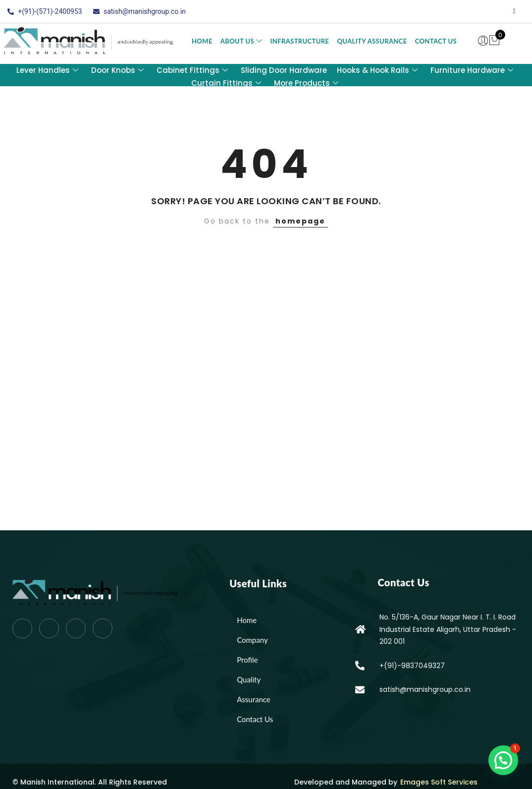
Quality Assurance (372, 41)
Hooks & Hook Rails (377, 70)
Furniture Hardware (472, 70)
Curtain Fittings (226, 83)
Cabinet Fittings (192, 70)
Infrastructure (299, 41)
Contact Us (436, 41)
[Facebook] (455, 11)
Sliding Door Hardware (284, 70)
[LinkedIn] (494, 11)
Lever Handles (47, 70)
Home (202, 41)
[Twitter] (475, 11)
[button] (503, 760)
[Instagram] (514, 11)
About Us (241, 41)
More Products (306, 83)
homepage (300, 221)
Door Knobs (117, 70)
